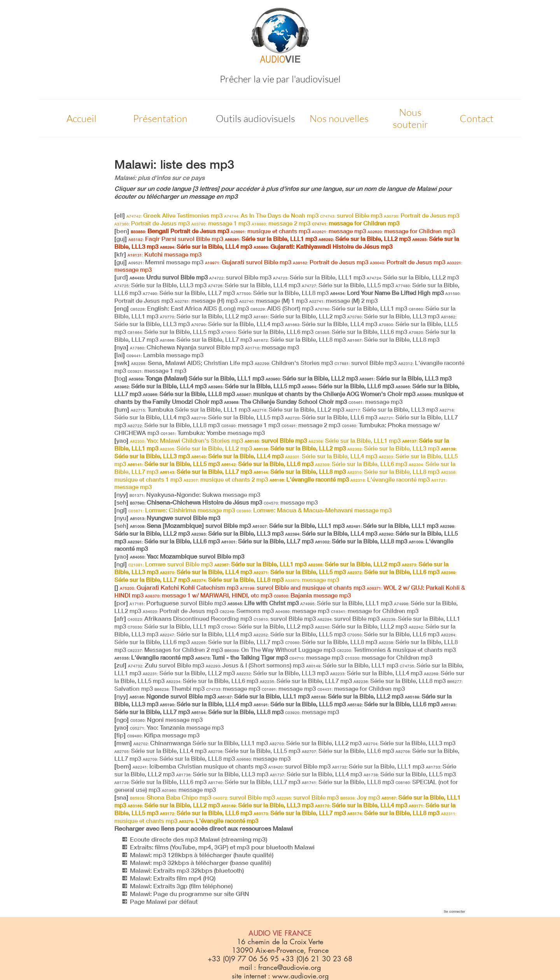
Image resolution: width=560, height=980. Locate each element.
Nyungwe (175, 518)
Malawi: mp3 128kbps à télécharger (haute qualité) (202, 855)
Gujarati (248, 262)
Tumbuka (191, 409)
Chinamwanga (201, 743)
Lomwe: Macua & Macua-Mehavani (314, 510)
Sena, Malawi (192, 363)
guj (121, 239)
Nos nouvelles (339, 118)
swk (122, 363)
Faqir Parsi (176, 239)
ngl (121, 510)
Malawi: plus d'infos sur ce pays (159, 178)
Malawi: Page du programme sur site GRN (190, 894)
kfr (120, 254)
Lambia (165, 355)
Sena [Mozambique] (190, 526)
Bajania (312, 595)
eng (122, 308)
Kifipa (163, 735)
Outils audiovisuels (255, 118)
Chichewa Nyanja (187, 347)
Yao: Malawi (186, 440)
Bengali (180, 231)
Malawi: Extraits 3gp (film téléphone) (181, 886)
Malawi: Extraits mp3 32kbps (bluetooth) (187, 870)
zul (120, 665)
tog (121, 378)
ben (122, 231)
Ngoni (166, 720)
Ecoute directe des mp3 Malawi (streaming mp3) (199, 839)
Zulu (166, 665)
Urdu (169, 277)
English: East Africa (190, 308)
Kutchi (164, 254)
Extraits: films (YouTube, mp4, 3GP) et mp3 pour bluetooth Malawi (222, 847)
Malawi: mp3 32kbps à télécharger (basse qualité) (200, 863)
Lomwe (171, 564)
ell (120, 215)
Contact (477, 118)
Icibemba (200, 766)
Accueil (81, 118)
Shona (171, 797)
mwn (123, 743)
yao (121, 440)
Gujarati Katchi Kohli (179, 587)
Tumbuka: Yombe (213, 433)
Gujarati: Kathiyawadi (323, 246)
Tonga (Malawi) (196, 378)
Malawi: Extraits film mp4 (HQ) (173, 878)
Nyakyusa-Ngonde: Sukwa (195, 494)
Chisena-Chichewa (196, 502)
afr (120, 618)
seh (121, 502)
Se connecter (454, 911)
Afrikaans (190, 618)
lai (120, 355)
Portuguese (178, 603)
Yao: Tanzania (177, 727)
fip (120, 735)
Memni (166, 262)
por (121, 603)
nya (121, 347)
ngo (122, 720)
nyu (121, 518)
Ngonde (173, 696)
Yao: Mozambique (187, 556)
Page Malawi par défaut (164, 901)
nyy (121, 494)
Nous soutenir (410, 118)
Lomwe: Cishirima (182, 510)
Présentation (160, 118)
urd (121, 277)
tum (122, 409)
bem (123, 766)
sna (121, 797)
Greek (174, 215)
